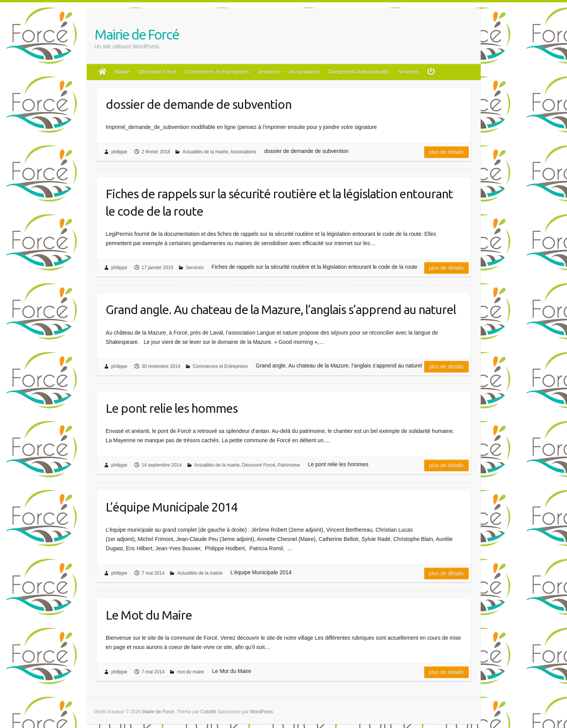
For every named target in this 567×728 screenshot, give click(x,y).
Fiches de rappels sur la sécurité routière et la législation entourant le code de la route (279, 202)
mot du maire (190, 672)
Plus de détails (447, 152)
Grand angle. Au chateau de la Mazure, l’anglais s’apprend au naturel (281, 309)
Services (408, 72)
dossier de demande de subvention (199, 104)
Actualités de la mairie (205, 152)
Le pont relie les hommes (172, 408)
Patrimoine (289, 465)
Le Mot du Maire (149, 615)
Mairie (122, 72)
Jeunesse (269, 72)
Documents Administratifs (359, 72)
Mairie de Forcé (137, 34)
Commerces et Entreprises (217, 72)
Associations (305, 72)
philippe (119, 152)
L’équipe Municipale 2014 (172, 507)
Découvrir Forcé (158, 72)
